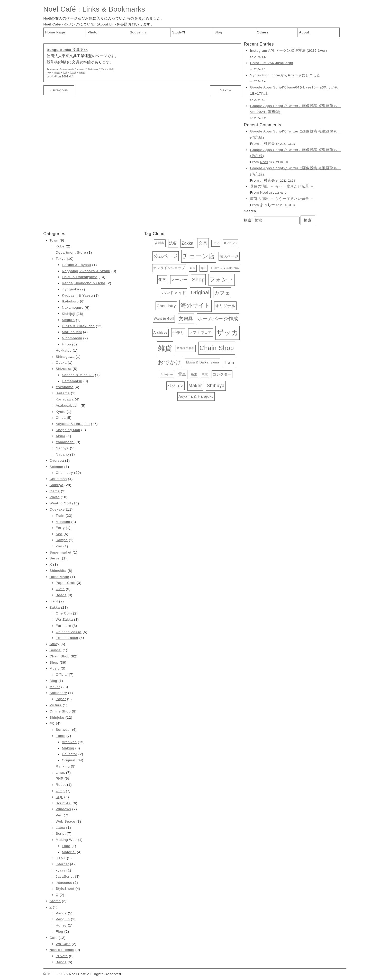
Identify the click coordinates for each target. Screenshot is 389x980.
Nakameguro (73, 308)
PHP (60, 778)
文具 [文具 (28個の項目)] (203, 243)
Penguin (63, 919)
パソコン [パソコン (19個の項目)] (175, 386)
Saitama (63, 393)
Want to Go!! (107, 69)
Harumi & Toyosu (76, 265)
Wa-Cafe (63, 944)
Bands (61, 962)
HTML (61, 858)
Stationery (93, 69)
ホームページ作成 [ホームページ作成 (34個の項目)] (218, 318)
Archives (69, 742)
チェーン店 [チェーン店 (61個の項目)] (198, 256)
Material (69, 852)
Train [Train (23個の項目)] (229, 362)
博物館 (57, 73)
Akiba (61, 436)
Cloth (60, 589)
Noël (54, 77)
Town (54, 240)
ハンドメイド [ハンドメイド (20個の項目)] (174, 293)
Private (62, 956)
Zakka (55, 607)
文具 (65, 73)
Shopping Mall (68, 430)
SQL (60, 797)
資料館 (82, 73)
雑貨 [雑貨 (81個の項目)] (165, 348)
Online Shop (60, 711)
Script (61, 834)
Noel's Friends (62, 950)
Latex (61, 828)
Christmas (58, 479)
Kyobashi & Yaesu (78, 295)
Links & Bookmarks (114, 9)
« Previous (59, 90)
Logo (66, 846)
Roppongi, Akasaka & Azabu (86, 271)
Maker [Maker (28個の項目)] (195, 386)
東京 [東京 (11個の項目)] (205, 374)
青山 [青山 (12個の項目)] (203, 268)
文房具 (73, 73)
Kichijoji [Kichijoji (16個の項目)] (231, 243)
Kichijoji (69, 314)
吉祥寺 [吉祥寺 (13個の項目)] (160, 243)
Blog (218, 32)
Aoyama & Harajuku (73, 424)
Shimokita (58, 571)
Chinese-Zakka (69, 632)
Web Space (66, 821)
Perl (59, 815)
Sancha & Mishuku (78, 375)
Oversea (57, 461)
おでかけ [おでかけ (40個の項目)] (170, 362)
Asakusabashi (67, 69)
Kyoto (61, 412)
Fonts (61, 736)
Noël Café (60, 9)
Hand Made (59, 577)
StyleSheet (65, 889)
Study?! (179, 32)
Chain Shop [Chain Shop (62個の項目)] (217, 348)
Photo (92, 32)
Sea (59, 534)
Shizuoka (64, 369)
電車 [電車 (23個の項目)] (182, 374)
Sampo (62, 540)
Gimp (60, 791)
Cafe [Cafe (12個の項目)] (216, 243)
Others (263, 32)
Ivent (54, 601)
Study (55, 644)
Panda (61, 913)
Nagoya (62, 448)
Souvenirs (138, 32)
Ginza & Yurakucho (78, 326)
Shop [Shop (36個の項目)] (198, 280)
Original (69, 760)
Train (60, 516)
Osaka (61, 363)
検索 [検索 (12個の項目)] (194, 374)
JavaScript (65, 876)
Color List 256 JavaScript (272, 63)
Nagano (62, 454)
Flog (60, 932)
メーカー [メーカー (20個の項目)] (179, 279)
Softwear (63, 730)
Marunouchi (72, 332)
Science (56, 467)
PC (52, 723)
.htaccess (64, 883)
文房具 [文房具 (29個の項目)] (186, 319)
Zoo (59, 546)
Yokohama (65, 387)
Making (68, 748)
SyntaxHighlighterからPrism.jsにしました (286, 75)
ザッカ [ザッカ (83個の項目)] (228, 333)
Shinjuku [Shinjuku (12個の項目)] (167, 374)
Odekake (57, 509)
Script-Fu (64, 803)
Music (55, 668)
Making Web (66, 840)
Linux (60, 773)
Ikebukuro (70, 301)
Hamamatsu (72, 381)
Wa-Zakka (64, 620)
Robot (61, 785)
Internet (62, 864)
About (304, 32)
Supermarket (61, 552)
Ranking (63, 766)
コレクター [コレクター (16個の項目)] (222, 374)
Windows (64, 809)
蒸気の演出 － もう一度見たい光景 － (282, 186)
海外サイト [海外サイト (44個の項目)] (195, 306)
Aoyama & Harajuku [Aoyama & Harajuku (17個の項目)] (196, 396)
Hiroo (67, 344)
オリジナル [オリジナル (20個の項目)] (225, 306)
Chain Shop (60, 656)
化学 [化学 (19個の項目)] (162, 280)
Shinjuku (57, 718)
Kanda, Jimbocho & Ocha (84, 283)
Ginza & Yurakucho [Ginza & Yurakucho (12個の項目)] (225, 268)
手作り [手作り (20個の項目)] (178, 332)
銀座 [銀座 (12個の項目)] (193, 268)
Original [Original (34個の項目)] (200, 292)
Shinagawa (65, 357)
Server (55, 558)
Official (62, 675)
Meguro (68, 320)
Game (55, 491)
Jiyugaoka (71, 289)
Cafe (54, 938)
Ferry (60, 528)
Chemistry (64, 473)
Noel (264, 193)
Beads (61, 595)
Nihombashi (72, 338)
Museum (81, 69)
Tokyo (61, 259)
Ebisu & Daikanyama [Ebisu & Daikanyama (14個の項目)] (202, 362)
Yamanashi (65, 442)
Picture (56, 705)
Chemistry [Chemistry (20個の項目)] (166, 306)
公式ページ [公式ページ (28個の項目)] (165, 256)
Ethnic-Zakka (67, 638)
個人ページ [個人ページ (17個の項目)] (229, 256)
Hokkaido (64, 350)
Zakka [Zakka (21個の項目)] (187, 243)
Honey (61, 925)
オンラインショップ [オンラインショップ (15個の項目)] (169, 268)
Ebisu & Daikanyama (80, 277)
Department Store (71, 252)
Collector (70, 754)
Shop (54, 662)
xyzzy (61, 870)
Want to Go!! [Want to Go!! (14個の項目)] (164, 319)
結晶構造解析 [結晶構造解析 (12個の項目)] (186, 348)
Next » (225, 90)
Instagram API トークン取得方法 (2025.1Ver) (289, 51)
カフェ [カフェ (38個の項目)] (222, 293)
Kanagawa (65, 399)
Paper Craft (66, 583)
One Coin (64, 613)
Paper (61, 699)
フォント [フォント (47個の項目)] (222, 279)
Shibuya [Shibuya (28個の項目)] (216, 386)
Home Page (55, 32)
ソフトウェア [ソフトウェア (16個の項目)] (201, 332)
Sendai (56, 650)
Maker (55, 687)
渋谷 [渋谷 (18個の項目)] (173, 243)
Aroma (55, 901)
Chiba (61, 418)
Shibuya (57, 485)
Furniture (64, 626)
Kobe (60, 246)
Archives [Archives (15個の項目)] (161, 332)
